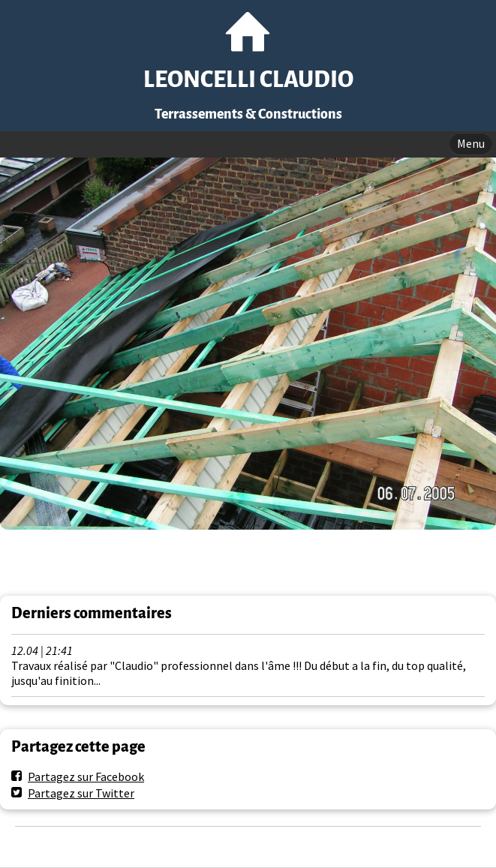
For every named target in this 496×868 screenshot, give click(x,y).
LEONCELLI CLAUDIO (248, 80)
